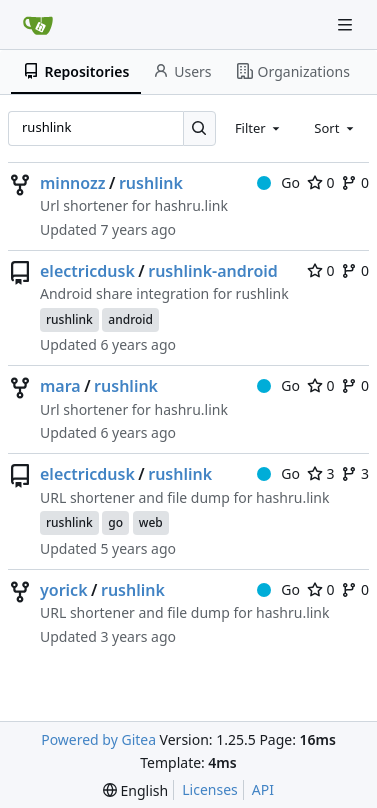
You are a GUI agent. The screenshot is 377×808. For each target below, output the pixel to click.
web (151, 522)
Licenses (210, 789)
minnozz (73, 183)
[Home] (38, 25)
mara (60, 386)
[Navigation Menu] (347, 24)
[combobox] (259, 128)
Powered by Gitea (98, 739)
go (115, 522)
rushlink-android (213, 271)
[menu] (135, 790)
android (130, 319)
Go (278, 182)
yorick (64, 590)
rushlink (151, 183)
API (263, 789)
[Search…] (199, 128)
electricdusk (87, 271)
